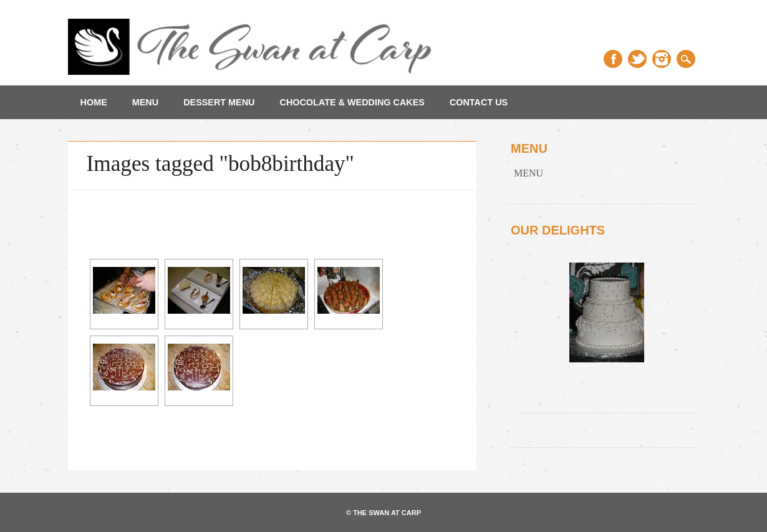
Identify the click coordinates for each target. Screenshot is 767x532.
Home (94, 102)
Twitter (637, 59)
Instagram (662, 59)
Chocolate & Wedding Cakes (352, 102)
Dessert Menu (219, 102)
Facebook (613, 59)
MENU (145, 102)
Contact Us (479, 102)
